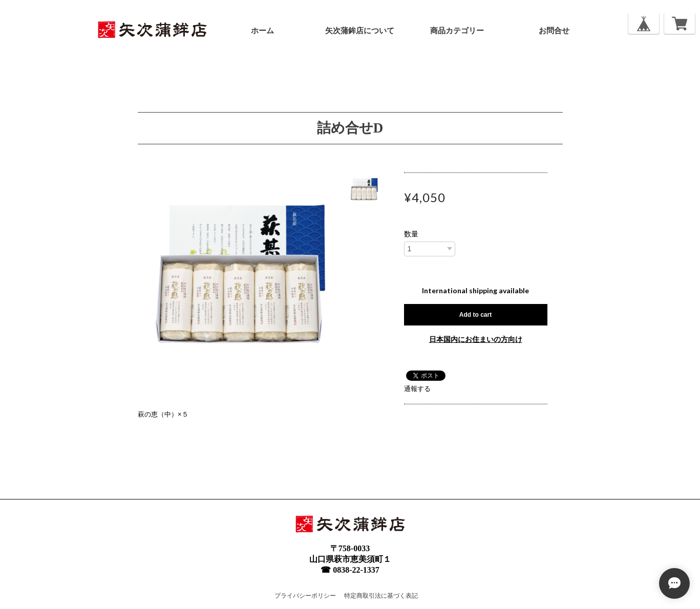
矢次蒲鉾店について (360, 31)
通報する (417, 388)
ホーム (262, 31)
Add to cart (475, 315)
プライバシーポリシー (305, 595)
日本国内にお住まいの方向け (476, 339)
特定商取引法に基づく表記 (381, 595)
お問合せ (554, 31)
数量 (411, 234)
